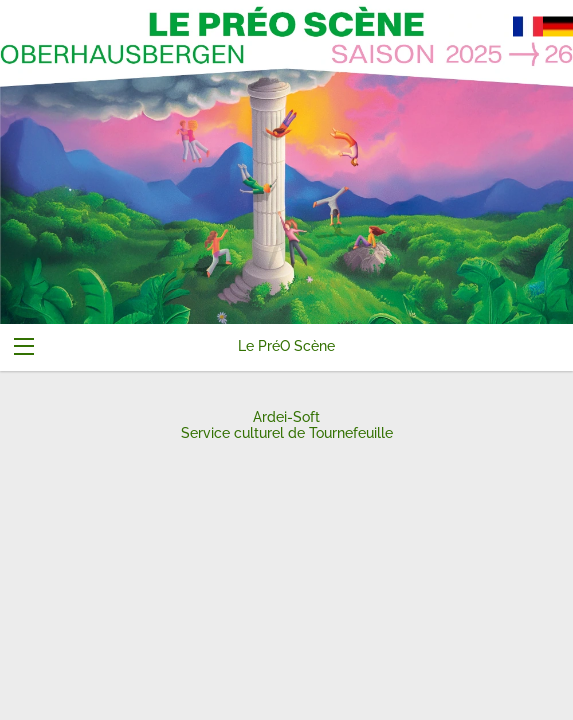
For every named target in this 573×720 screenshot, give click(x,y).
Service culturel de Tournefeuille (287, 433)
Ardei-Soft (286, 417)
